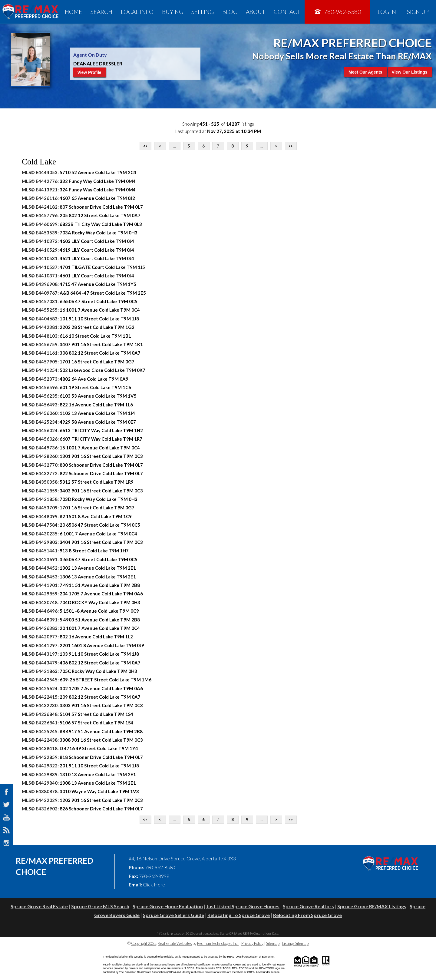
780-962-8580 (337, 12)
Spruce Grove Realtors (308, 906)
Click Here (154, 884)
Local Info (137, 12)
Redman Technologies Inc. (218, 943)
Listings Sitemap (295, 943)
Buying (173, 12)
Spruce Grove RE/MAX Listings (372, 906)
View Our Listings (410, 72)
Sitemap (273, 943)
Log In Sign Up (403, 12)
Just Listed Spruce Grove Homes (243, 906)
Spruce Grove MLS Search (100, 906)
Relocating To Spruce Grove (239, 915)
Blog (230, 12)
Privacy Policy (252, 943)
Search (101, 12)
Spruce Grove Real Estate (39, 906)
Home (73, 12)
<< (145, 146)
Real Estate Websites (175, 943)
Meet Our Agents (365, 72)
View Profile (89, 72)
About (256, 12)
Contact (287, 12)
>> (291, 146)
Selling (203, 12)
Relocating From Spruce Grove (307, 915)
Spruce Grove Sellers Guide (173, 915)
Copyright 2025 (144, 943)
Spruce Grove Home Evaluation (168, 906)
